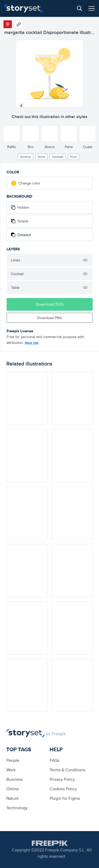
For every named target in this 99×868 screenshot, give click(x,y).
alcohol (25, 157)
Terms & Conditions (67, 770)
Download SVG (50, 304)
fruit (74, 157)
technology (17, 808)
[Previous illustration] (21, 106)
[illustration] (27, 398)
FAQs (55, 760)
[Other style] (12, 134)
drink (41, 157)
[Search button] (79, 8)
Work (11, 770)
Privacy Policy (62, 779)
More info (32, 343)
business (15, 779)
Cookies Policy (63, 789)
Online (13, 789)
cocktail (58, 157)
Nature (13, 798)
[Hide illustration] (85, 260)
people (13, 760)
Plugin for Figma (65, 798)
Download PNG (50, 318)
